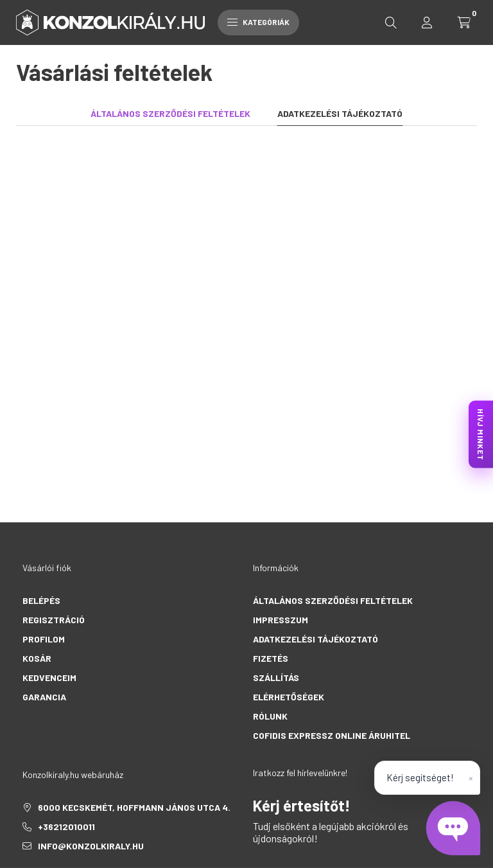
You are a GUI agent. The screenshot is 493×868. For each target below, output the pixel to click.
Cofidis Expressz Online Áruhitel (332, 735)
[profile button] (427, 22)
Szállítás (276, 678)
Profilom (44, 639)
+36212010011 (66, 827)
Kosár (37, 658)
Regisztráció (54, 620)
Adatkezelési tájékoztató (316, 639)
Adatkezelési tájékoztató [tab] (340, 113)
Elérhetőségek (289, 697)
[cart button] (464, 22)
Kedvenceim (49, 678)
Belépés (41, 600)
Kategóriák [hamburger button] (258, 22)
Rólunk (270, 716)
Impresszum (281, 620)
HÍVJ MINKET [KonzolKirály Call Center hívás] (481, 434)
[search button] (391, 22)
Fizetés (271, 658)
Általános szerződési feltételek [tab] (170, 113)
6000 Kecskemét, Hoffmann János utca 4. (134, 807)
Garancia (44, 697)
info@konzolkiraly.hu (91, 846)
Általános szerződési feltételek (333, 600)
